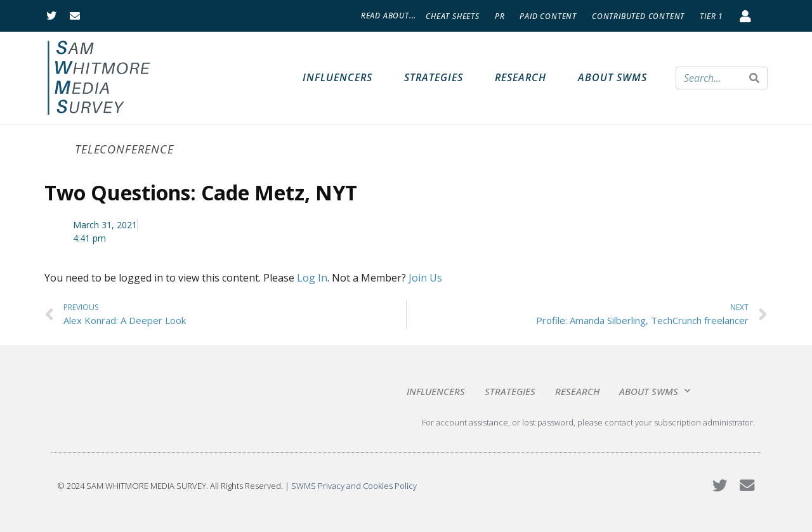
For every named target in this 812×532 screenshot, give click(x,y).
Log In (312, 278)
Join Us (425, 278)
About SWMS (612, 77)
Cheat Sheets (453, 16)
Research (521, 77)
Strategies (434, 77)
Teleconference (124, 149)
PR (500, 16)
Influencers (337, 77)
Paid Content (548, 16)
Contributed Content (638, 16)
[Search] (754, 78)
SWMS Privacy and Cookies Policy (354, 486)
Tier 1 (711, 16)
